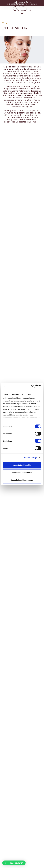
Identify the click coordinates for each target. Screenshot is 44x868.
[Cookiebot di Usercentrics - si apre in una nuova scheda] (31, 386)
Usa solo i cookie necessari (22, 480)
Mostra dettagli (30, 458)
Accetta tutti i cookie (22, 465)
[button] (22, 13)
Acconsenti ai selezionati (22, 473)
